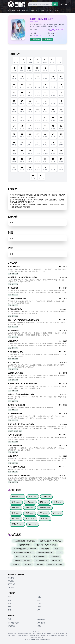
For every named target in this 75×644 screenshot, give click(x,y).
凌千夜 (35, 35)
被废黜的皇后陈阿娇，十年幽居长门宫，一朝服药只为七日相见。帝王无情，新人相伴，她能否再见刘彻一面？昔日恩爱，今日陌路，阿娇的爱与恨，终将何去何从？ (37, 334)
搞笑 (17, 390)
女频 (9, 619)
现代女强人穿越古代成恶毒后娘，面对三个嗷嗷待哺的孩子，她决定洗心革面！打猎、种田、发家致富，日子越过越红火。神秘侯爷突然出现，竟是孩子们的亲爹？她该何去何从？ (37, 479)
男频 (39, 626)
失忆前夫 (11, 431)
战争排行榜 (41, 623)
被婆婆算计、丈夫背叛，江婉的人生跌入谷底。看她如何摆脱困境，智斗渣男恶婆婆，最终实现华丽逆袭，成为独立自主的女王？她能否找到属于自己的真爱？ (37, 377)
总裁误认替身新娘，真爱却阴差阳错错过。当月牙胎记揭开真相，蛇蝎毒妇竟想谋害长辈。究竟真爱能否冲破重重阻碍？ (37, 355)
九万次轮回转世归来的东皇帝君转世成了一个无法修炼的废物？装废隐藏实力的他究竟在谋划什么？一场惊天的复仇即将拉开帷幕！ (37, 302)
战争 (56, 10)
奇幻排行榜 (41, 620)
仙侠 (13, 305)
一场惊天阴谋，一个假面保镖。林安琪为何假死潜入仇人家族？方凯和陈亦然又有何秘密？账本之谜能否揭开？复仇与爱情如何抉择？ (37, 449)
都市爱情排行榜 (13, 623)
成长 (17, 274)
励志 (37, 10)
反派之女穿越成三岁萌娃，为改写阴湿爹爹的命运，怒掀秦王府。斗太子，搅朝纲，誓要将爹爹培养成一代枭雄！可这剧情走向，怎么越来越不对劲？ (37, 387)
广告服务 (11, 587)
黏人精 (16, 431)
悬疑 (13, 452)
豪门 (55, 31)
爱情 (23, 10)
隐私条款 (11, 581)
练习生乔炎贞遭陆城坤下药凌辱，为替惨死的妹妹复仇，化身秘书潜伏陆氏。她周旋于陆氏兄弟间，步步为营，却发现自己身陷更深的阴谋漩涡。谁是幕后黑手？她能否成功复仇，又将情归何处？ (37, 345)
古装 (17, 284)
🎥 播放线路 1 (36, 39)
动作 (17, 452)
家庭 (10, 316)
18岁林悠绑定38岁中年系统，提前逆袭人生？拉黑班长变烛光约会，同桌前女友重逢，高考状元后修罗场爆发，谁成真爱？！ (37, 323)
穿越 (19, 10)
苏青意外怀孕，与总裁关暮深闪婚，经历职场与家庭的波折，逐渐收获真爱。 (31, 407)
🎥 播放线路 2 (47, 39)
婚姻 (33, 10)
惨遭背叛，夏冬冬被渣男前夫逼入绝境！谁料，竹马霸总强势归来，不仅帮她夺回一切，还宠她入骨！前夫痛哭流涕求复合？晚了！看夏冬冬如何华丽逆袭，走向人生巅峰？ (37, 417)
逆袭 (42, 10)
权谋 (14, 10)
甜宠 (53, 29)
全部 (9, 10)
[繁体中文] (21, 574)
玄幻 (47, 10)
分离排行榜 (12, 626)
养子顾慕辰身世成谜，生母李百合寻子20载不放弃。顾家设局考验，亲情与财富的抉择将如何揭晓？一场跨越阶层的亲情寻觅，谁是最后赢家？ (37, 313)
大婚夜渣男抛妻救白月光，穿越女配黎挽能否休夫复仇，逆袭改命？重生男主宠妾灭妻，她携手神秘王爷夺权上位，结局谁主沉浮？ (37, 281)
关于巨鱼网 (12, 584)
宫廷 (10, 337)
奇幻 (52, 10)
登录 (61, 4)
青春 (17, 327)
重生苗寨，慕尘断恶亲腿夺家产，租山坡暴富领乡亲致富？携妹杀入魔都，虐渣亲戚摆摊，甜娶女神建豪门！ (37, 398)
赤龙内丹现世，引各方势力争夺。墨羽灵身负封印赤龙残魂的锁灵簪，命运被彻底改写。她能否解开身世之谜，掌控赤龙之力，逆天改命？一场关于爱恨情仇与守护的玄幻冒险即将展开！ (37, 460)
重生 (13, 284)
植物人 (50, 31)
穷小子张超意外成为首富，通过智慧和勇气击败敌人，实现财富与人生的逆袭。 (32, 469)
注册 (66, 4)
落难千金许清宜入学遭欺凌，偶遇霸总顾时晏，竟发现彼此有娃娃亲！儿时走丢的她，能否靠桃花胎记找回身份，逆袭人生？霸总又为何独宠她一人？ (37, 438)
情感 (17, 380)
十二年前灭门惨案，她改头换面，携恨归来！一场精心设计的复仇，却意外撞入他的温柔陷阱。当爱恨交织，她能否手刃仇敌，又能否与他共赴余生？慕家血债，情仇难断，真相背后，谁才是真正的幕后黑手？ (37, 291)
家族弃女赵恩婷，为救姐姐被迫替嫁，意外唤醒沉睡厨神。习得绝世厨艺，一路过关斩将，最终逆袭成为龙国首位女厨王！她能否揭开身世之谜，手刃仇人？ (37, 270)
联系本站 (11, 578)
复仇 (13, 295)
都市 (28, 10)
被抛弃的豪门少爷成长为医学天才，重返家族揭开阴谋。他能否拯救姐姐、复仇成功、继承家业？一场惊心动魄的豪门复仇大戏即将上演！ (36, 366)
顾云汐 (39, 35)
